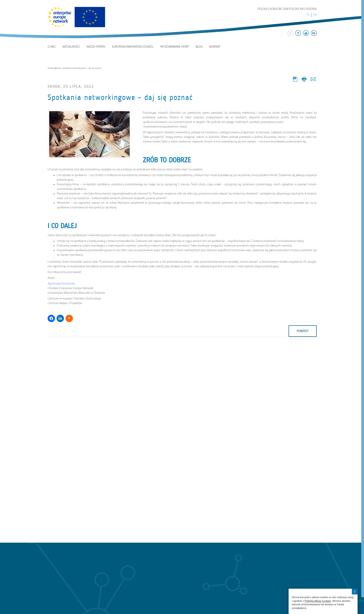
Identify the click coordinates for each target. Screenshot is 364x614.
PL (308, 15)
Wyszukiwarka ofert (175, 47)
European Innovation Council (133, 47)
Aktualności (71, 47)
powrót (303, 331)
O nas (52, 47)
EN (315, 15)
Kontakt (215, 47)
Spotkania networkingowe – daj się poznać (120, 97)
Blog (199, 47)
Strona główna (54, 68)
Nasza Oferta (96, 47)
